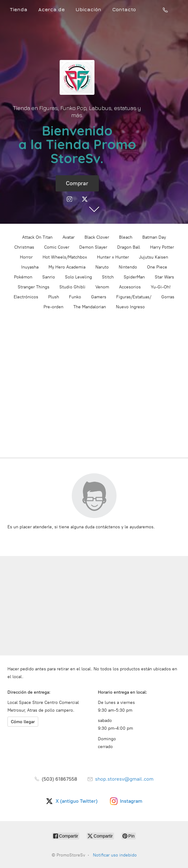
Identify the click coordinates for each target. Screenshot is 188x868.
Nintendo (128, 267)
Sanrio (49, 277)
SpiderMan (134, 277)
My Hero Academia (67, 267)
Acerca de (51, 9)
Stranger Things (34, 287)
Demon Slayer (93, 247)
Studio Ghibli (72, 287)
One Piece (157, 267)
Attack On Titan (37, 237)
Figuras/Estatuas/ (134, 297)
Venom (102, 287)
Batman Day (154, 237)
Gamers (99, 297)
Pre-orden (53, 307)
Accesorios (130, 287)
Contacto (124, 9)
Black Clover (97, 237)
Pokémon (23, 277)
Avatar (69, 237)
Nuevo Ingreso (130, 307)
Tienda (19, 9)
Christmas (24, 247)
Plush (54, 297)
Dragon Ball (129, 247)
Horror (26, 257)
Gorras (168, 297)
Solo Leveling (78, 277)
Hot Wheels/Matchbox (65, 257)
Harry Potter (162, 247)
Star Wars (164, 277)
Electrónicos (26, 297)
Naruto (102, 267)
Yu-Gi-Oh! (161, 287)
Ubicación (88, 9)
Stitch (108, 277)
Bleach (126, 237)
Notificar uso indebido (115, 855)
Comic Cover (57, 247)
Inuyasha (30, 267)
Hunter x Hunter (113, 257)
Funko (75, 297)
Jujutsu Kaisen (154, 257)
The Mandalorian (90, 307)
